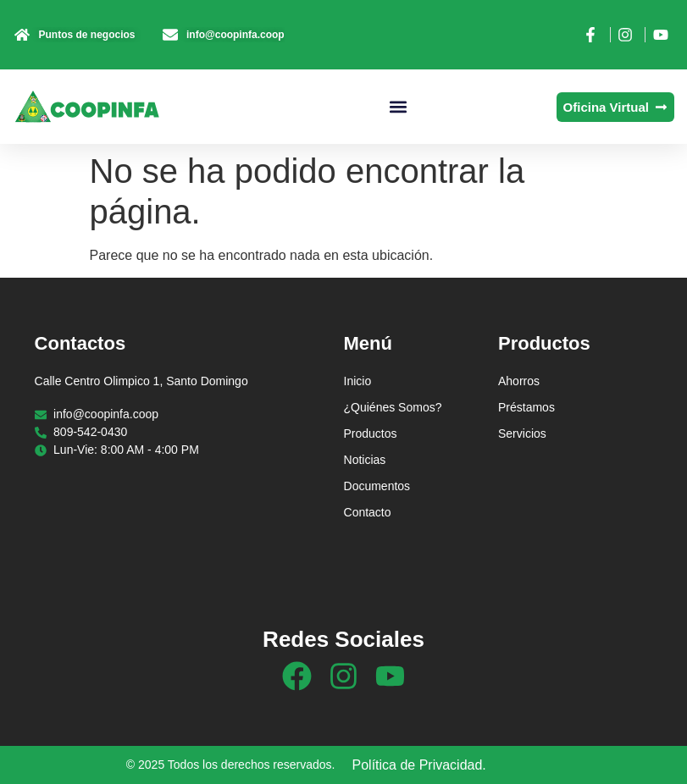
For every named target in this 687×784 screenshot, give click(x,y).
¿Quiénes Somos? (393, 407)
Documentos (377, 486)
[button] (399, 107)
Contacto (368, 512)
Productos (371, 433)
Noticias (365, 460)
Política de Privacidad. (419, 765)
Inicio (358, 381)
